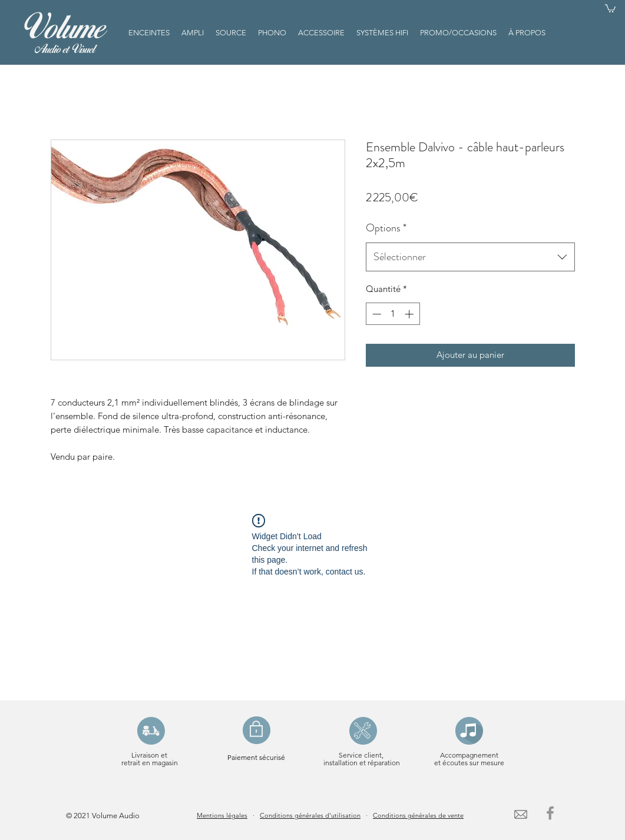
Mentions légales (222, 815)
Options (386, 228)
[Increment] (410, 314)
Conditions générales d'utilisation (310, 815)
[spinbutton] (393, 314)
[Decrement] (376, 314)
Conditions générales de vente (418, 815)
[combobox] (470, 257)
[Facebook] (550, 813)
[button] (610, 8)
